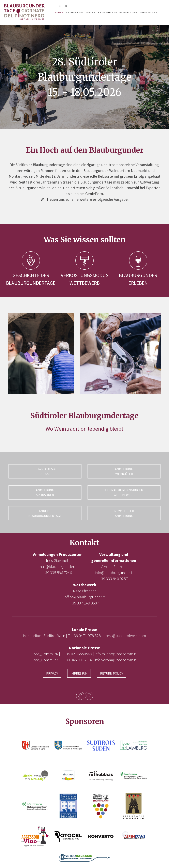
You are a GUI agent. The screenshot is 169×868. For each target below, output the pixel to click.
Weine (91, 13)
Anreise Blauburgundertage (45, 512)
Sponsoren (149, 13)
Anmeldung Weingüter (124, 471)
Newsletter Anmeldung (124, 512)
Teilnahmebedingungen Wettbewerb (124, 492)
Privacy (52, 671)
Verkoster (128, 13)
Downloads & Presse (45, 471)
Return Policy (112, 671)
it (60, 6)
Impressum (79, 671)
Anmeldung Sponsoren (45, 492)
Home (59, 13)
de (66, 6)
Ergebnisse (108, 13)
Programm (75, 13)
